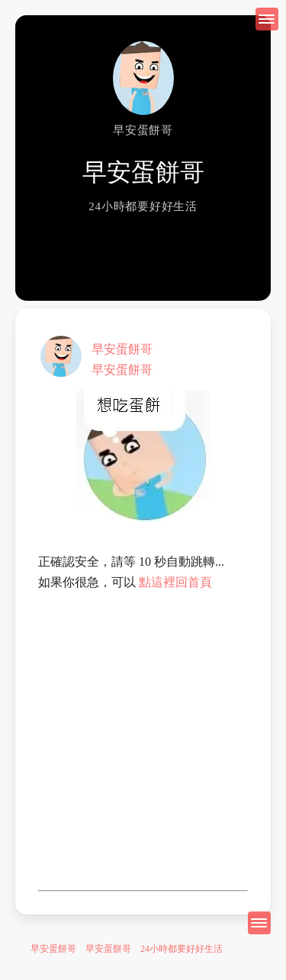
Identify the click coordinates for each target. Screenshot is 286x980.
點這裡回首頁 (175, 582)
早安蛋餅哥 (122, 349)
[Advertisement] (143, 741)
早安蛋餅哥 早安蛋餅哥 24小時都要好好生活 (127, 949)
